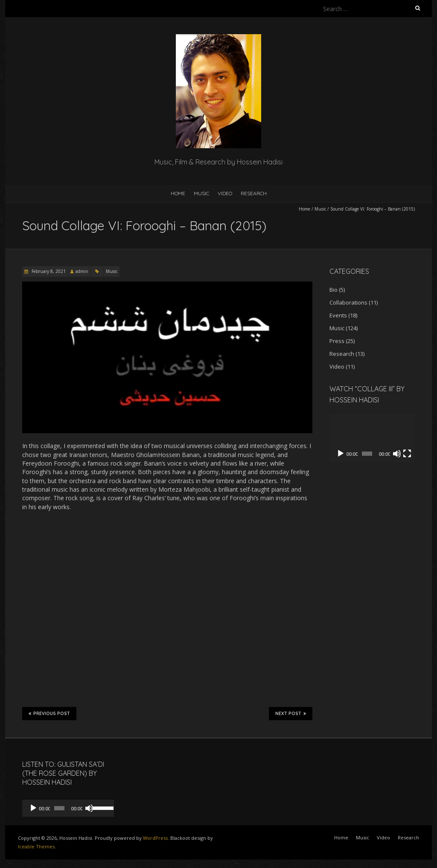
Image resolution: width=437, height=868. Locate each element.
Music (201, 193)
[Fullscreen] (407, 454)
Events (338, 315)
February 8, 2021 (48, 271)
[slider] (57, 808)
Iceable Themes (36, 846)
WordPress (155, 838)
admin (82, 271)
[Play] (341, 454)
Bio (334, 290)
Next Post (291, 713)
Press (337, 341)
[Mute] (397, 454)
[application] (372, 438)
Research (254, 193)
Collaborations (348, 302)
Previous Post (49, 713)
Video (225, 193)
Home (178, 193)
